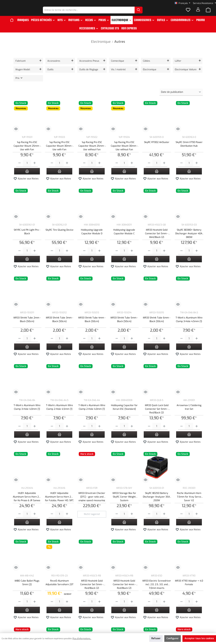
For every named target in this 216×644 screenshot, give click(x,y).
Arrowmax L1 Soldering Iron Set (189, 413)
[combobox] (97, 13)
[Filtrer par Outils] (60, 75)
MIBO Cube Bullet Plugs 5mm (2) (27, 588)
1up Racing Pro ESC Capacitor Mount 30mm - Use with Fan (59, 151)
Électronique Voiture (186, 75)
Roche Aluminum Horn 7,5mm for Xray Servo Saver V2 (189, 502)
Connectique (118, 67)
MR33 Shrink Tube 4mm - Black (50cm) (92, 325)
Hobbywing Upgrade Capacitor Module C (124, 237)
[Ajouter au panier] (27, 177)
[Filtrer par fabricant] (28, 67)
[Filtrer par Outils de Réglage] (92, 75)
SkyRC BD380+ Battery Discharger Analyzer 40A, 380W (189, 239)
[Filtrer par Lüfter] (188, 67)
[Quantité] (27, 169)
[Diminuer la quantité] (20, 169)
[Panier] (208, 13)
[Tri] (181, 98)
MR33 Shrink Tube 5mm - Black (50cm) (124, 325)
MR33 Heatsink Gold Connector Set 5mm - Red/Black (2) (92, 590)
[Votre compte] (198, 12)
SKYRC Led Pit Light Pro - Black (27, 237)
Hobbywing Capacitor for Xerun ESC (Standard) (124, 413)
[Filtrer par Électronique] (156, 75)
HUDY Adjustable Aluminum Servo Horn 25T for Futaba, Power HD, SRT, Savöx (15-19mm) (59, 502)
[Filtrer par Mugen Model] (28, 75)
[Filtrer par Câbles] (156, 67)
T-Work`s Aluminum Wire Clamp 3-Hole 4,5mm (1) (189, 325)
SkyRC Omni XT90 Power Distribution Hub (189, 150)
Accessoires (54, 67)
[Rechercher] (147, 13)
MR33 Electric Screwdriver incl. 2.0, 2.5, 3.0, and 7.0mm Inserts (157, 590)
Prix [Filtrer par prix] (19, 84)
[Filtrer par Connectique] (124, 67)
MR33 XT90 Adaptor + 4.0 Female (189, 588)
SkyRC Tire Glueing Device (59, 236)
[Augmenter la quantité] (35, 169)
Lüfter (178, 67)
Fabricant (21, 67)
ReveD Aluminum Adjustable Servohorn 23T (59, 588)
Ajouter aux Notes (26, 184)
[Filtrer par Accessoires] (60, 67)
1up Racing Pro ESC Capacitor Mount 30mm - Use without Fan (124, 151)
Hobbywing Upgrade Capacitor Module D (92, 237)
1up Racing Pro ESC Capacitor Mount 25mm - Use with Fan (27, 151)
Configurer (173, 638)
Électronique (150, 75)
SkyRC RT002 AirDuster (157, 148)
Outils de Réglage (89, 75)
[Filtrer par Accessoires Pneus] (92, 67)
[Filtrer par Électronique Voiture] (188, 75)
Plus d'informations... (82, 639)
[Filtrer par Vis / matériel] (124, 75)
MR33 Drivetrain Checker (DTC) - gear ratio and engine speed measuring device (92, 502)
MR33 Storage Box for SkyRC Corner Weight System (124, 502)
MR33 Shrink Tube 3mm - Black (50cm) (59, 325)
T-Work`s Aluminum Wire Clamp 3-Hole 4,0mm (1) (27, 413)
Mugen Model (23, 75)
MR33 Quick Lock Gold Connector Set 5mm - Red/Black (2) (157, 414)
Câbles (146, 67)
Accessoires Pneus (89, 67)
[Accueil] (13, 26)
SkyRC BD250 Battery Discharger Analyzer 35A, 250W (157, 502)
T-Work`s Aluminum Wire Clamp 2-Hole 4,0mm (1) (92, 413)
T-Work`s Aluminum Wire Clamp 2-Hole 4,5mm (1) (59, 413)
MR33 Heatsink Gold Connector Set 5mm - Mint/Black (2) (157, 239)
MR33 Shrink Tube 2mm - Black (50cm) (27, 325)
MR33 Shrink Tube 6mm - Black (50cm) (157, 325)
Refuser (156, 638)
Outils (50, 75)
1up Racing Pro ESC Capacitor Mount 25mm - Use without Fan (92, 151)
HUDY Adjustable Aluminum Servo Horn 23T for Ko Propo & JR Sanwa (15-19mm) (27, 502)
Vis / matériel (118, 75)
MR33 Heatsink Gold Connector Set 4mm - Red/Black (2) (124, 590)
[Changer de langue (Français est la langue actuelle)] (183, 3)
